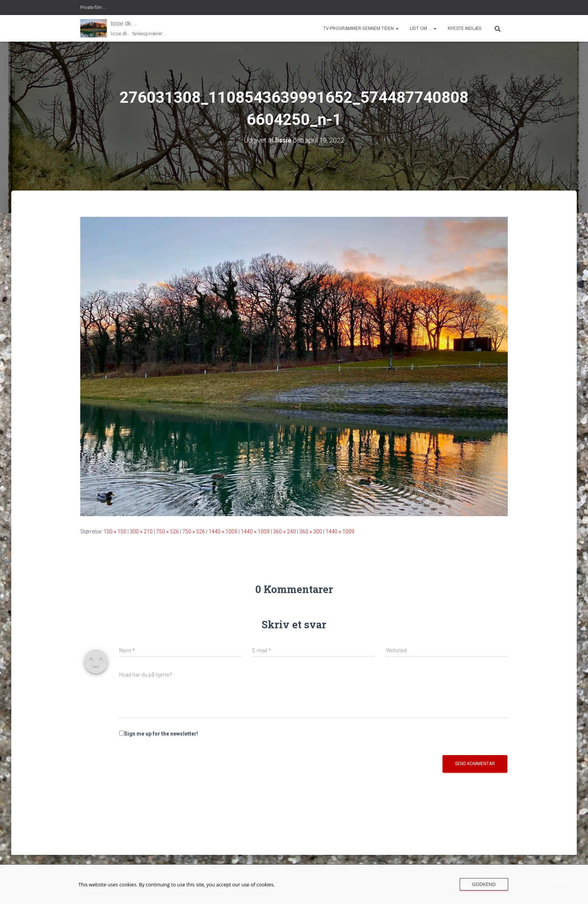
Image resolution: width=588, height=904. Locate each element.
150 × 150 (115, 532)
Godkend (484, 884)
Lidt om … (423, 29)
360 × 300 (311, 532)
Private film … (93, 8)
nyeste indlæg (465, 29)
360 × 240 (284, 532)
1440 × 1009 (223, 532)
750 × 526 (167, 532)
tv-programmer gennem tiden (361, 29)
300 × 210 (141, 532)
